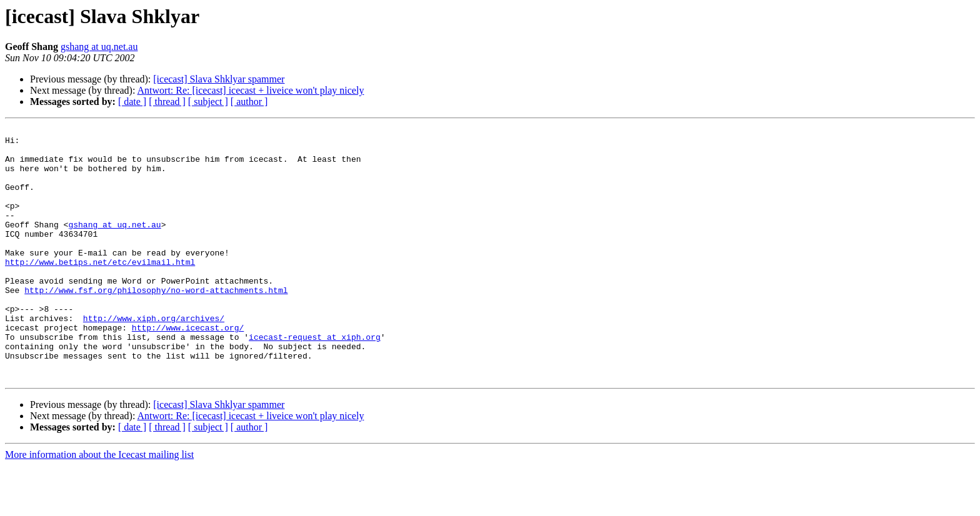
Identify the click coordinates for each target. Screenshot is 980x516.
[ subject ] (208, 102)
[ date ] (132, 102)
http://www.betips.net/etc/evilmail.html (100, 290)
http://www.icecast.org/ (188, 369)
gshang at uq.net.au (99, 47)
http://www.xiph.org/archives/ (154, 357)
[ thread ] (167, 102)
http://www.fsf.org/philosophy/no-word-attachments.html (156, 324)
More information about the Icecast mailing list (99, 505)
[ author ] (249, 102)
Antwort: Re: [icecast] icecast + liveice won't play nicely (251, 90)
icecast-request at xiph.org (315, 380)
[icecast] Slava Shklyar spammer (219, 79)
